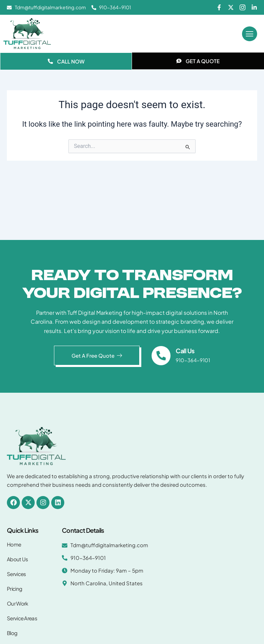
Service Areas (22, 618)
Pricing (14, 589)
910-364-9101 (193, 360)
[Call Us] (161, 356)
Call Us (185, 351)
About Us (17, 559)
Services (16, 574)
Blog (12, 633)
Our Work (17, 603)
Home (14, 544)
